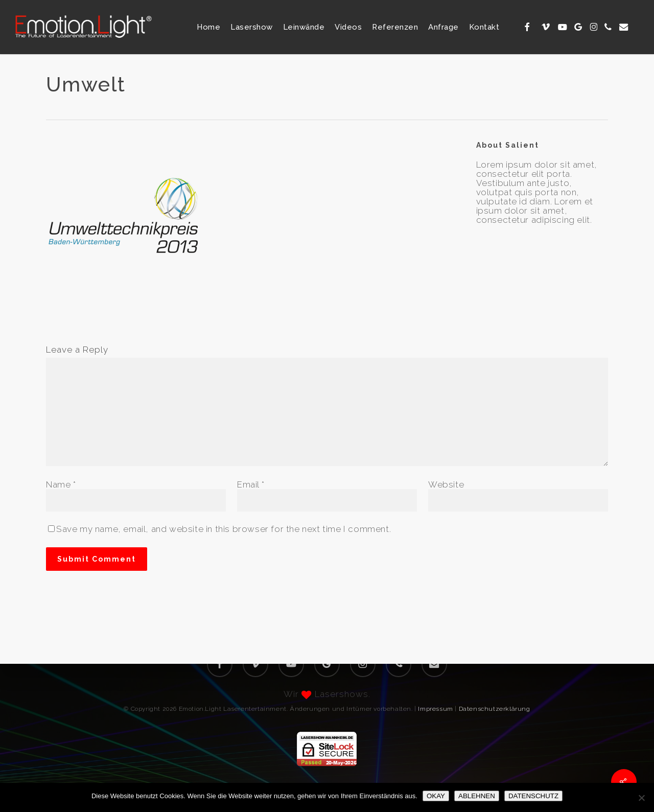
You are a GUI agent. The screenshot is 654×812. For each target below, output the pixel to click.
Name (61, 484)
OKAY (436, 796)
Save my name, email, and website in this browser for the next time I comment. (224, 529)
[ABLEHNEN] (641, 798)
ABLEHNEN (477, 796)
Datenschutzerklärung (495, 709)
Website (446, 484)
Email (251, 484)
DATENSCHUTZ (533, 796)
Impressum (435, 709)
